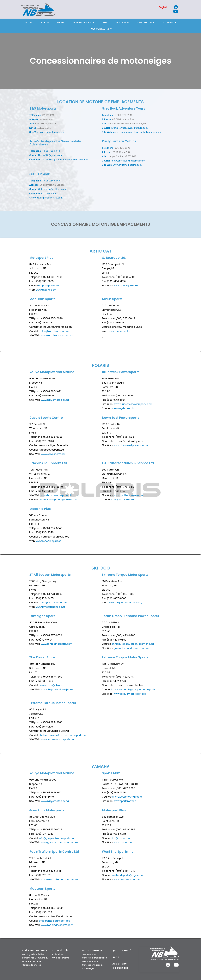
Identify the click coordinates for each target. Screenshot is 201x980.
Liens (104, 22)
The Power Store (42, 657)
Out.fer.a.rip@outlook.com (52, 189)
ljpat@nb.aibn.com (123, 500)
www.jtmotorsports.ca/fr (50, 607)
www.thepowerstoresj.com (57, 690)
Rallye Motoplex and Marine (52, 372)
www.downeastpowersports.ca (132, 445)
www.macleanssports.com (57, 335)
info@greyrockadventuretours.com (129, 128)
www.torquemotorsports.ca (130, 694)
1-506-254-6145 (51, 181)
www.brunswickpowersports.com (133, 404)
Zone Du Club (145, 22)
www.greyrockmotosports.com (59, 842)
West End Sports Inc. (118, 852)
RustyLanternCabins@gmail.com (128, 161)
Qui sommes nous (83, 22)
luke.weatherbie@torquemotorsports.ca (135, 690)
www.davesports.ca (53, 454)
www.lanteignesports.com (57, 644)
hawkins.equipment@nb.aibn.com (59, 500)
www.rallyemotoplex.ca (55, 400)
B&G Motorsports (43, 109)
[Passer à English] (163, 7)
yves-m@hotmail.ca (124, 408)
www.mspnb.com (46, 290)
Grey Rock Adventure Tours (124, 109)
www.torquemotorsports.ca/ (125, 603)
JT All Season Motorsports (50, 575)
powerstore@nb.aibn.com (54, 685)
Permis (60, 22)
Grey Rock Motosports (47, 810)
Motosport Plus (41, 258)
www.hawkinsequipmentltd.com (60, 495)
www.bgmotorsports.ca (53, 132)
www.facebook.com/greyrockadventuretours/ (137, 132)
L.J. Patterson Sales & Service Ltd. (128, 463)
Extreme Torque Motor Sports (125, 575)
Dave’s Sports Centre (46, 418)
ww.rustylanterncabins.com (127, 165)
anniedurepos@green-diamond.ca (133, 644)
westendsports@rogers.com (128, 875)
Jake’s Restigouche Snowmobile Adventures (65, 159)
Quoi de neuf (122, 22)
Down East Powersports (121, 418)
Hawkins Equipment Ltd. (49, 463)
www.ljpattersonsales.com (129, 495)
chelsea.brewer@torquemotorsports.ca (62, 735)
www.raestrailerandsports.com (59, 880)
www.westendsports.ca (128, 880)
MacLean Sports (42, 299)
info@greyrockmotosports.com (58, 838)
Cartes (45, 22)
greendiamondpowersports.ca (132, 648)
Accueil (29, 22)
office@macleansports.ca (55, 331)
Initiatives (169, 22)
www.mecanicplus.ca (121, 331)
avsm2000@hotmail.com (127, 797)
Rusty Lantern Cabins (119, 141)
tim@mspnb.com (49, 286)
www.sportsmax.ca (125, 801)
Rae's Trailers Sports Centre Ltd (54, 852)
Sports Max (111, 773)
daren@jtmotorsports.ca (54, 603)
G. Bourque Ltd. (114, 258)
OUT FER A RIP (49, 193)
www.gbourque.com (126, 286)
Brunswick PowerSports (121, 372)
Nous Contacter (101, 29)
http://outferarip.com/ (52, 198)
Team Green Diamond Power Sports (130, 616)
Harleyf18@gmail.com (50, 155)
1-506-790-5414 (51, 151)
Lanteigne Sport (42, 616)
